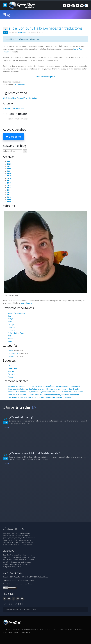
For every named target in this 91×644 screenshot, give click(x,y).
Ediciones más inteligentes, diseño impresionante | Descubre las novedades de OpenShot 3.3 (43, 389)
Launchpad (12, 327)
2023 (9, 166)
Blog (6, 14)
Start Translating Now (45, 77)
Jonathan (21, 32)
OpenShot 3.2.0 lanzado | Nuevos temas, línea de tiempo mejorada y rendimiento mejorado (43, 395)
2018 (9, 178)
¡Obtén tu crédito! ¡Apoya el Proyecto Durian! (20, 98)
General (11, 351)
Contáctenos (12, 573)
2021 (9, 171)
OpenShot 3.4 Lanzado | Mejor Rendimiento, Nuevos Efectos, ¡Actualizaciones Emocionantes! (44, 386)
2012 (9, 192)
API (9, 366)
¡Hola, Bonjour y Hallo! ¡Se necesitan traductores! (46, 28)
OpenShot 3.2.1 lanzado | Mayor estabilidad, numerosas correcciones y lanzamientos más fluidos (45, 392)
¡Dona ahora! (14, 137)
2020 (9, 173)
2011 (9, 195)
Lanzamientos (13, 353)
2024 (9, 164)
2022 (9, 169)
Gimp (10, 322)
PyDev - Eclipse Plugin (16, 333)
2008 (9, 202)
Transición (12, 374)
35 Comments (20, 85)
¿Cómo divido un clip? (21, 417)
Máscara (11, 371)
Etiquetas (9, 360)
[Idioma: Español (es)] (86, 6)
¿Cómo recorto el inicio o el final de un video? (35, 453)
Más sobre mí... (27, 303)
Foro (25, 584)
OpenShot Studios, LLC (50, 629)
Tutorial (11, 377)
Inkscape (11, 324)
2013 (9, 190)
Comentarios (13, 368)
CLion (10, 316)
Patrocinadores (14, 604)
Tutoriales (11, 356)
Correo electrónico (16, 584)
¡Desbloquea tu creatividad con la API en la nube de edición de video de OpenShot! (39, 397)
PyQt (9, 336)
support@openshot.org (25, 580)
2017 (9, 180)
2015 (9, 185)
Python (10, 339)
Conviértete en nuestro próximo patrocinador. (20, 609)
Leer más (6, 427)
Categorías (10, 346)
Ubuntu (10, 341)
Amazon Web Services (16, 313)
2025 (9, 162)
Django (10, 319)
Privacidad (7, 632)
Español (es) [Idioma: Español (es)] (25, 632)
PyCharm (11, 330)
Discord (31, 584)
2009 (9, 199)
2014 (9, 188)
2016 (9, 183)
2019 (9, 176)
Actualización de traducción (13, 108)
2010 (9, 197)
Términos (16, 632)
